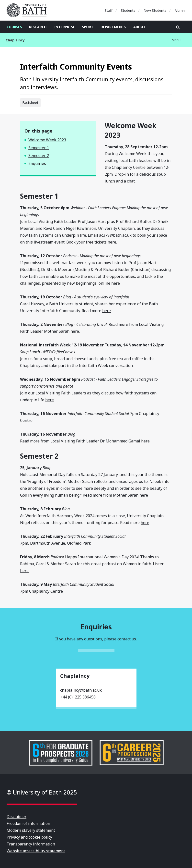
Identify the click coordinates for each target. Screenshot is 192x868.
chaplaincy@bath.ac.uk (81, 690)
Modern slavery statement (31, 830)
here (112, 242)
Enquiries (37, 163)
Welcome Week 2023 (47, 140)
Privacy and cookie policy (29, 837)
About (139, 27)
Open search (178, 27)
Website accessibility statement (36, 851)
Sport (88, 27)
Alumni (180, 10)
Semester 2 (39, 156)
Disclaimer (17, 817)
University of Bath (29, 10)
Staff (109, 10)
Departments (113, 27)
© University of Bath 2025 (42, 792)
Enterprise (64, 27)
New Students (155, 10)
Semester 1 (39, 148)
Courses (14, 27)
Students (128, 10)
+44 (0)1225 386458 (78, 697)
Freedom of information (28, 823)
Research (38, 27)
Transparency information (31, 844)
